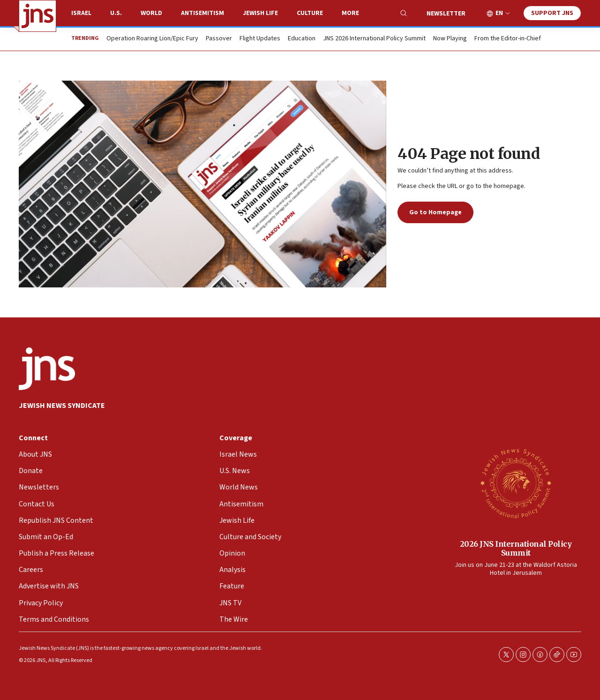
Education (302, 39)
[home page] (37, 16)
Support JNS (552, 13)
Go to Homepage (435, 212)
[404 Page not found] (202, 184)
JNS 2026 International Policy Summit (374, 39)
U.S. (116, 13)
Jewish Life (260, 13)
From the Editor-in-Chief (508, 39)
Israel (81, 13)
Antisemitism (202, 13)
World (151, 13)
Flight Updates (260, 39)
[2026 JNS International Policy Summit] (516, 483)
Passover (219, 39)
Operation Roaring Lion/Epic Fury (152, 39)
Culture (310, 13)
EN (499, 13)
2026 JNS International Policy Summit (516, 548)
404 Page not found (469, 154)
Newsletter (446, 14)
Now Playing (450, 39)
